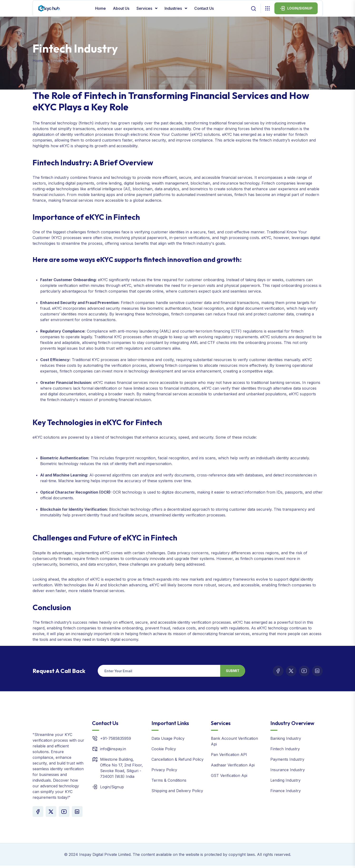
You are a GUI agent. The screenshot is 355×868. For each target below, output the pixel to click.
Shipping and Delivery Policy (177, 791)
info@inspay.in (113, 749)
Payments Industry (287, 759)
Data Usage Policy (168, 738)
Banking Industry (286, 738)
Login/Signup (112, 787)
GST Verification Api (229, 775)
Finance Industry (286, 791)
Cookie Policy (164, 749)
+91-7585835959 (116, 738)
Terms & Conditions (169, 780)
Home (100, 8)
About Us (121, 8)
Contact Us (204, 8)
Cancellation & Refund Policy (177, 759)
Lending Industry (285, 780)
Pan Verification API (229, 755)
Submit (233, 671)
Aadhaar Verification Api (233, 765)
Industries (174, 8)
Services (145, 8)
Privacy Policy (164, 770)
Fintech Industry (285, 749)
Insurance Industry (288, 770)
